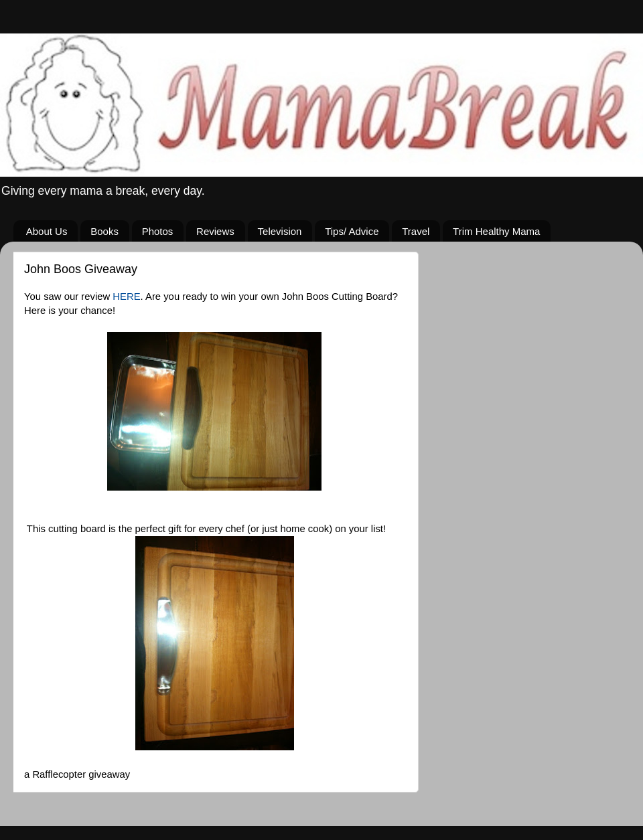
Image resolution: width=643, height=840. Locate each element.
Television (280, 231)
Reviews (215, 231)
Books (104, 231)
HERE (126, 297)
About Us (47, 231)
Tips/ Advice (352, 231)
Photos (158, 231)
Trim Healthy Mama (496, 231)
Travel (416, 231)
